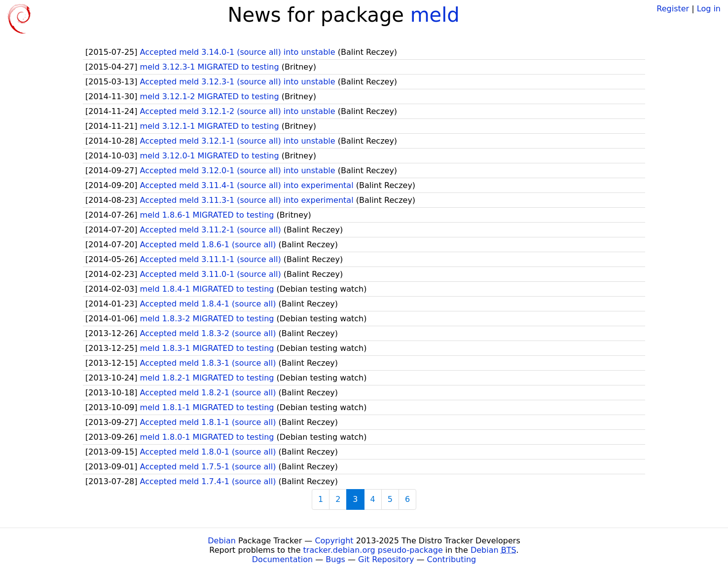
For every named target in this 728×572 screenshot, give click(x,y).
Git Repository (386, 559)
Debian (222, 541)
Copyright (334, 541)
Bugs (335, 559)
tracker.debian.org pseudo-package (373, 550)
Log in (709, 9)
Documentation (282, 559)
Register (673, 9)
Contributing (452, 559)
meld (435, 15)
